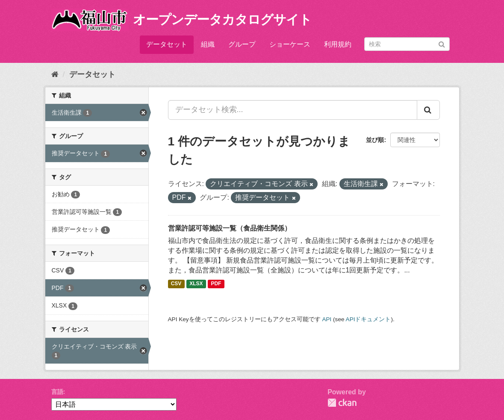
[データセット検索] (407, 44)
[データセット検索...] (293, 110)
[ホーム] (55, 74)
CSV (176, 284)
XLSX (196, 284)
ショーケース (290, 44)
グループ (242, 44)
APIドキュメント (368, 319)
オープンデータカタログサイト (222, 19)
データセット (167, 44)
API (327, 319)
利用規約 (338, 44)
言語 (57, 392)
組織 (208, 44)
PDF (216, 284)
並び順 (375, 140)
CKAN (342, 403)
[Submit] (442, 43)
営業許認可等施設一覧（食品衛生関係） (230, 228)
